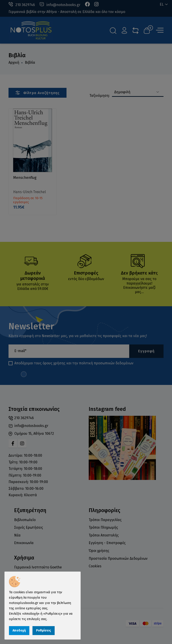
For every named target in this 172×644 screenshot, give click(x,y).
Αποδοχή (19, 630)
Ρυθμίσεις (44, 630)
